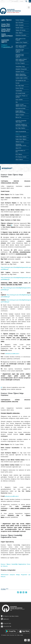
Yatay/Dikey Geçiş (20, 66)
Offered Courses (20, 142)
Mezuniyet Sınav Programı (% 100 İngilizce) (20, 56)
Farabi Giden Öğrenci (21, 137)
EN (30, 1)
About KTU (18, 148)
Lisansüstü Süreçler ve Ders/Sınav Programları (21, 125)
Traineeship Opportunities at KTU (21, 145)
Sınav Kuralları (19, 99)
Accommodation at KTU (20, 151)
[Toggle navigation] (29, 7)
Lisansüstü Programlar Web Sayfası (21, 121)
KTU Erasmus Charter (21, 157)
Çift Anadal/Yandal (20, 93)
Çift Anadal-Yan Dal (21, 80)
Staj (17, 102)
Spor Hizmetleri (19, 22)
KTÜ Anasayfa (15, 1)
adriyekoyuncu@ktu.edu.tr (12, 496)
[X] (25, 640)
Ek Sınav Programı (20, 63)
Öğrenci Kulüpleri (20, 115)
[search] (27, 1)
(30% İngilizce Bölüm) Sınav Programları (21, 46)
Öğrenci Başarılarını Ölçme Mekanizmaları (21, 75)
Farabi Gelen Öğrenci (21, 139)
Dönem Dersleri (20, 88)
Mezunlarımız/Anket (20, 108)
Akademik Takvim (20, 72)
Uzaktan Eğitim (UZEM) (21, 78)
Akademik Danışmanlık (21, 69)
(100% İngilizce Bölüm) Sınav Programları (21, 60)
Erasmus (18, 134)
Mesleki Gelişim (19, 28)
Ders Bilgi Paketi (20, 85)
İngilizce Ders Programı (21, 42)
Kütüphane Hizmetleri (21, 35)
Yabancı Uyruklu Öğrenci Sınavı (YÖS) (21, 105)
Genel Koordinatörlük (21, 131)
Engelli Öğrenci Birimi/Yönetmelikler (20, 111)
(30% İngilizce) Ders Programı (21, 39)
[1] (1, 387)
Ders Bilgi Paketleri (20, 128)
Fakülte (22, 1)
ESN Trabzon (19, 154)
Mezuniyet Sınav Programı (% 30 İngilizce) (20, 51)
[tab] (7, 20)
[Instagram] (29, 640)
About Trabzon (19, 159)
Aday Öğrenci (19, 33)
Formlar (18, 83)
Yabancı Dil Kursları (21, 30)
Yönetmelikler (19, 91)
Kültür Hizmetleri (20, 25)
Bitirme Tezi (18, 117)
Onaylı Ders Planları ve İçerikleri (21, 96)
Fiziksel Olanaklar (20, 20)
